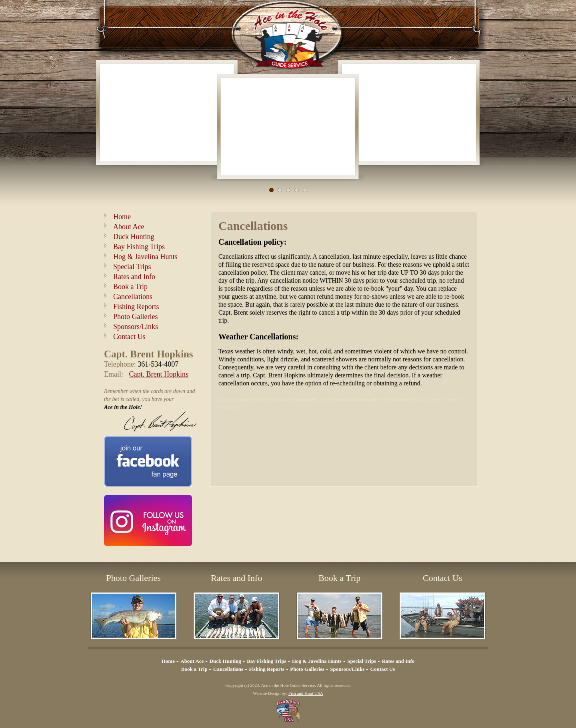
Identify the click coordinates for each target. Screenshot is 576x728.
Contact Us (129, 337)
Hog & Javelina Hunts (145, 257)
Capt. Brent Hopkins (159, 374)
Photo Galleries (135, 317)
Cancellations (133, 297)
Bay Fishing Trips (139, 247)
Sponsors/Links (136, 327)
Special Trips (132, 267)
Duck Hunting (134, 237)
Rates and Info (134, 277)
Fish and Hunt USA (306, 693)
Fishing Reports (136, 307)
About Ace (129, 227)
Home (122, 217)
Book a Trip (130, 287)
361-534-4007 (158, 364)
